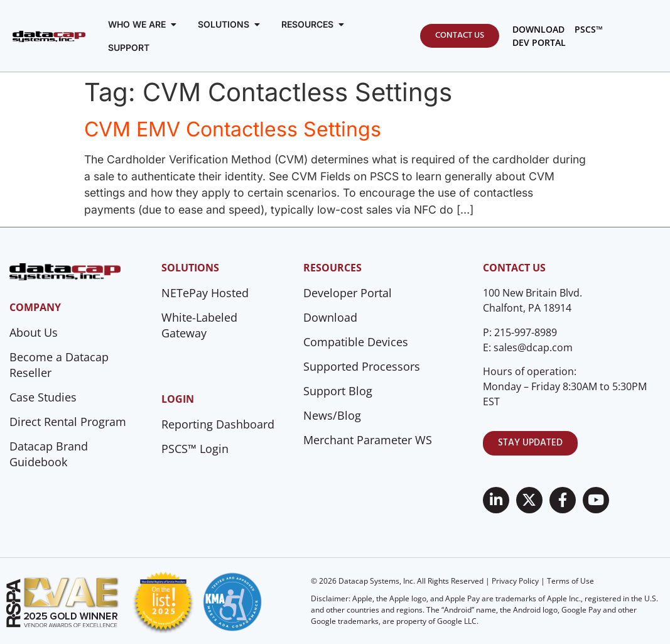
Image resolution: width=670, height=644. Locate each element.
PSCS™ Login (195, 449)
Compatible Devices (356, 342)
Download (330, 317)
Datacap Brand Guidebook (49, 454)
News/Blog (332, 415)
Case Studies (43, 397)
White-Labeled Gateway (199, 325)
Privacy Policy (515, 581)
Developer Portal (348, 293)
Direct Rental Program (68, 422)
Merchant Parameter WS (368, 440)
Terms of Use (570, 581)
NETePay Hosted (205, 293)
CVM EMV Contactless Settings (233, 129)
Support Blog (338, 391)
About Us (34, 332)
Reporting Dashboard (218, 424)
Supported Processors (362, 366)
